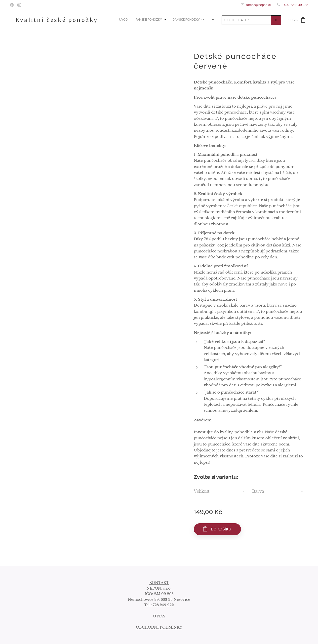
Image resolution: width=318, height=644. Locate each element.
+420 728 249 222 (295, 5)
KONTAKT (159, 583)
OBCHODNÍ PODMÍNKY (159, 627)
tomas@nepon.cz (259, 5)
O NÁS (159, 616)
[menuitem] (167, 20)
